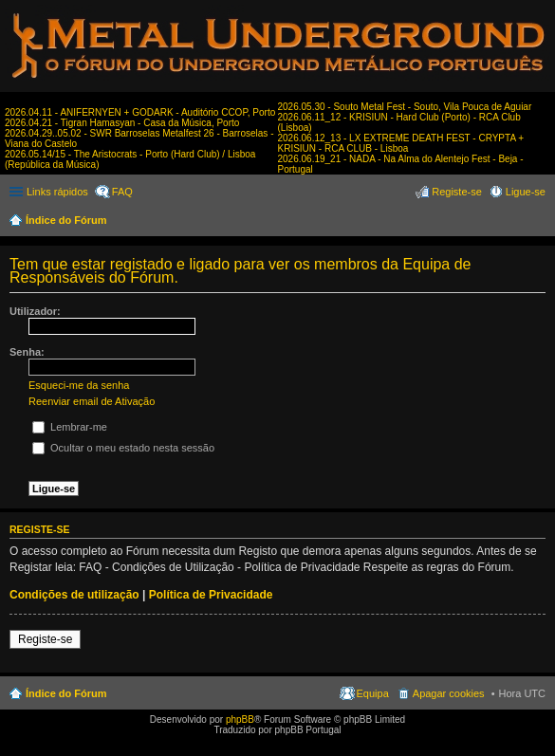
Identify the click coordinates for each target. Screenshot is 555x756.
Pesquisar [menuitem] (538, 222)
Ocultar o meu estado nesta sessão (123, 448)
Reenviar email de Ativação (92, 401)
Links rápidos (57, 192)
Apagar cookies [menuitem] (449, 693)
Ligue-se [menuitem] (526, 192)
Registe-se (45, 639)
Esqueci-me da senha (79, 385)
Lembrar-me (70, 427)
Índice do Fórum (66, 220)
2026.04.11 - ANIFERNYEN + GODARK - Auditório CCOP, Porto (140, 112)
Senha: (27, 352)
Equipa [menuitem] (373, 693)
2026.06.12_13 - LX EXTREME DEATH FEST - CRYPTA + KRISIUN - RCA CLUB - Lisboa (401, 143)
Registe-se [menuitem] (457, 192)
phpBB (240, 719)
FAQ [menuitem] (122, 192)
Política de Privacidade (211, 595)
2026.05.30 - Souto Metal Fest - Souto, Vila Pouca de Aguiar (405, 107)
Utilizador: (35, 311)
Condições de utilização (74, 595)
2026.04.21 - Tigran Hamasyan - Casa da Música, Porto (122, 123)
